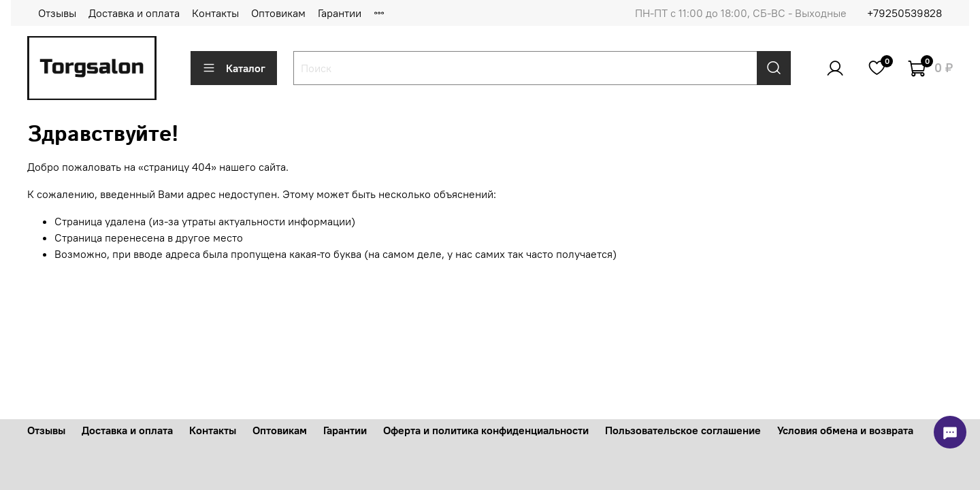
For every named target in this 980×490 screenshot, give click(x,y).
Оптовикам (278, 13)
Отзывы (57, 13)
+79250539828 (904, 13)
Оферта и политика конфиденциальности (486, 430)
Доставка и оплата (134, 13)
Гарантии (340, 13)
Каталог (234, 68)
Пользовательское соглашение (683, 430)
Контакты (215, 13)
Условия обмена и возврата (845, 430)
